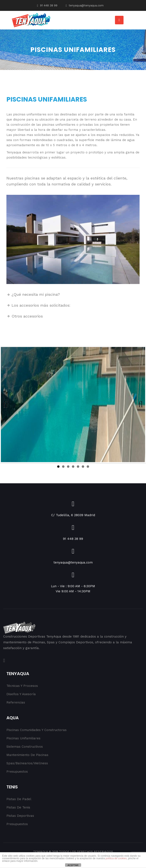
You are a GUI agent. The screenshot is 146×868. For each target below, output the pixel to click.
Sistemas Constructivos (25, 747)
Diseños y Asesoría (21, 694)
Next (139, 405)
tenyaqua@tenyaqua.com (85, 5)
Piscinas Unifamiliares (23, 738)
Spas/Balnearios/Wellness (27, 763)
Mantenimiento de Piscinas (27, 755)
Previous (7, 405)
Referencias (16, 702)
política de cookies (116, 858)
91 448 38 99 (47, 5)
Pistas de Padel (19, 799)
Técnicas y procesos (22, 686)
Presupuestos (17, 772)
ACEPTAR (73, 865)
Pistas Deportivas (20, 816)
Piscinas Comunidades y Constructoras (36, 730)
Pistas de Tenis (18, 807)
